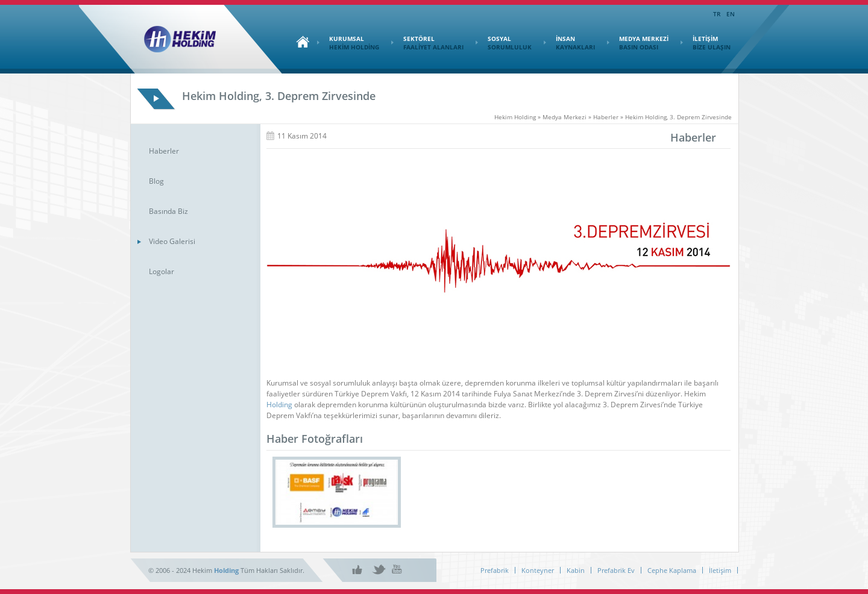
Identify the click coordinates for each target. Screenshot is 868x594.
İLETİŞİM (706, 43)
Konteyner (538, 570)
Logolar (162, 271)
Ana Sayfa (300, 42)
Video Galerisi (172, 241)
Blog (156, 181)
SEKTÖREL (427, 43)
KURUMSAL (348, 43)
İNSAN (569, 43)
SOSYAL (504, 43)
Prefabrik (495, 570)
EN (731, 14)
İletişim (720, 570)
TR (717, 14)
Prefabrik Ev (616, 570)
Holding (279, 405)
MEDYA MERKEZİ (638, 43)
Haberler (164, 151)
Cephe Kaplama (672, 570)
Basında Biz (168, 211)
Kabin (576, 570)
